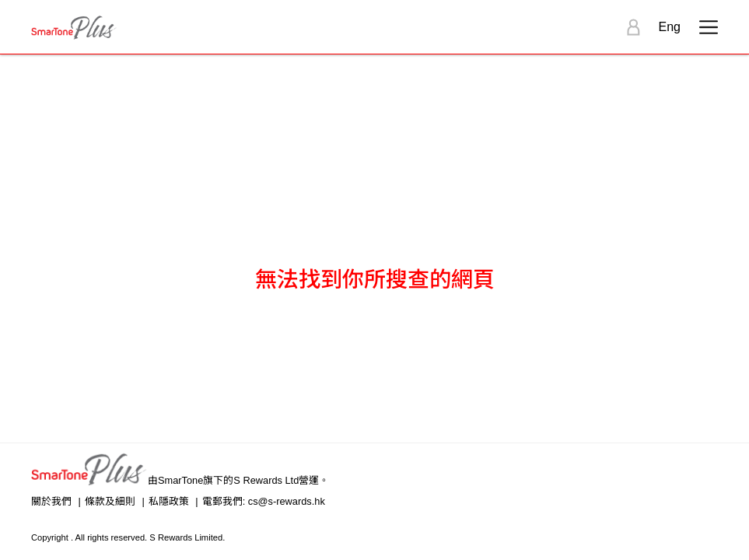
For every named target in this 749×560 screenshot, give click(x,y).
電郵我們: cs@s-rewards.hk (264, 501)
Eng (670, 27)
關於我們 (51, 501)
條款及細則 (110, 501)
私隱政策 (169, 501)
